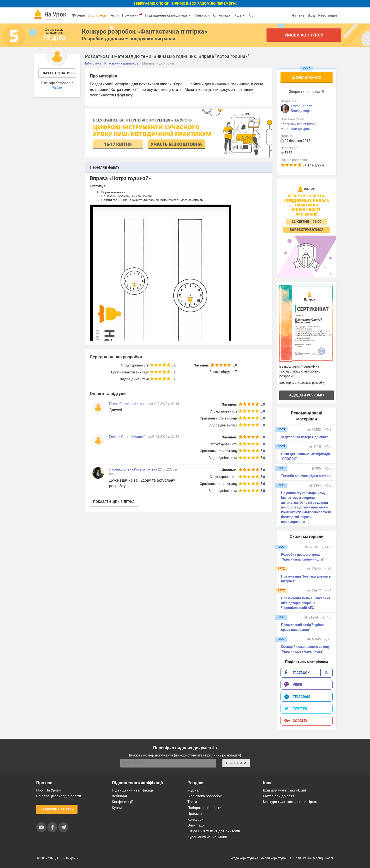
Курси (117, 808)
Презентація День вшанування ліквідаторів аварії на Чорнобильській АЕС (305, 603)
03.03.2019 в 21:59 (165, 437)
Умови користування (276, 858)
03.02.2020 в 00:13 (165, 404)
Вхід (311, 15)
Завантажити (307, 77)
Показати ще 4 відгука (114, 502)
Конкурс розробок (145, 31)
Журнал (78, 15)
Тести (114, 15)
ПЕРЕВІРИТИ (236, 763)
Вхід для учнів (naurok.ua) (284, 790)
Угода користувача (244, 858)
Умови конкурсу (304, 35)
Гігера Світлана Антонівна (130, 404)
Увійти (57, 88)
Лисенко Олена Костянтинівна (133, 469)
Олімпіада (222, 15)
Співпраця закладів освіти (59, 796)
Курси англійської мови (207, 837)
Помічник (132, 15)
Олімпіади (196, 825)
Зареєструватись (58, 73)
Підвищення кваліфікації (168, 15)
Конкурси (202, 15)
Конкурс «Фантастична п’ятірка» (290, 802)
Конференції (122, 802)
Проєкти (195, 814)
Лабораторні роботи (204, 808)
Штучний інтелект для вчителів (214, 831)
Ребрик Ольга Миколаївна (130, 437)
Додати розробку (307, 395)
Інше (239, 15)
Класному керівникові (298, 124)
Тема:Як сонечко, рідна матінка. (307, 476)
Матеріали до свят (279, 796)
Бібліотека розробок (205, 796)
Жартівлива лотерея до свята (305, 437)
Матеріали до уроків (296, 129)
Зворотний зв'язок (57, 809)
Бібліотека (97, 15)
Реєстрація (328, 15)
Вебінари (119, 796)
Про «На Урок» (48, 790)
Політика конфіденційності (313, 858)
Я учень (298, 15)
